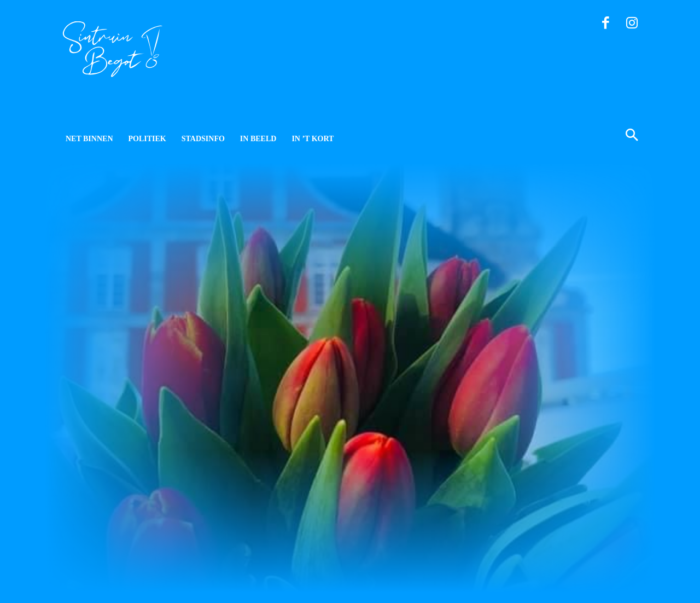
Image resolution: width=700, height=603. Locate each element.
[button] (579, 136)
